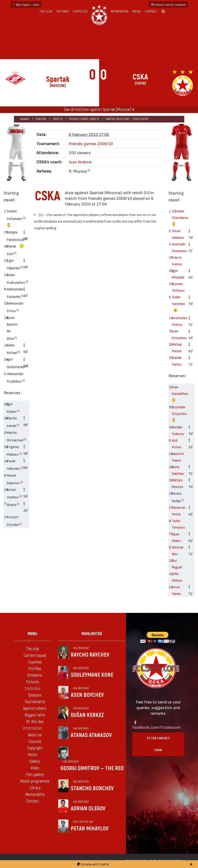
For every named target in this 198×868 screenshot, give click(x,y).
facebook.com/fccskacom (156, 727)
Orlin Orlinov (177, 577)
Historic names (168, 4)
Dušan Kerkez (87, 715)
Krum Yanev (176, 590)
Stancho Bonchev (92, 788)
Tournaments (35, 702)
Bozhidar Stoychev (178, 414)
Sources (35, 742)
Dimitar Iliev (178, 550)
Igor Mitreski (178, 274)
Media (137, 11)
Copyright (35, 748)
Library (35, 788)
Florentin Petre (178, 511)
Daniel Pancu (177, 361)
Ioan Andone (80, 162)
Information (119, 11)
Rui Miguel (177, 564)
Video (35, 768)
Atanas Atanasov (91, 735)
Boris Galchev (178, 470)
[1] (24, 218)
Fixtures (63, 11)
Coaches (35, 662)
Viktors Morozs (177, 483)
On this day (35, 722)
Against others (35, 709)
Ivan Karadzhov (178, 394)
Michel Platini (177, 347)
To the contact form (158, 744)
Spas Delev (176, 537)
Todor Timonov (178, 524)
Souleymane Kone (92, 675)
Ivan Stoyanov (178, 334)
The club (46, 11)
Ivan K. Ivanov (177, 260)
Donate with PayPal (93, 864)
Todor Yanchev (178, 304)
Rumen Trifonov (178, 287)
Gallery (35, 761)
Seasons (41, 119)
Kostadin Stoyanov (178, 247)
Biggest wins (35, 715)
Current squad (35, 656)
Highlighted (92, 634)
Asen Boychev (87, 695)
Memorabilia (35, 795)
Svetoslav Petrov (178, 321)
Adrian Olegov (88, 809)
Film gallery (35, 775)
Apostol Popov (178, 457)
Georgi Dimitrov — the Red (92, 768)
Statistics (80, 11)
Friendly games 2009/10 (84, 119)
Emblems (35, 675)
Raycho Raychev (90, 655)
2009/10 (57, 119)
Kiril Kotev (177, 443)
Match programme (35, 781)
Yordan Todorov (178, 430)
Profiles (35, 669)
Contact (151, 11)
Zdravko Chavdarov (178, 218)
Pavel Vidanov (178, 234)
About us (35, 735)
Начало (25, 119)
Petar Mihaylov (90, 829)
